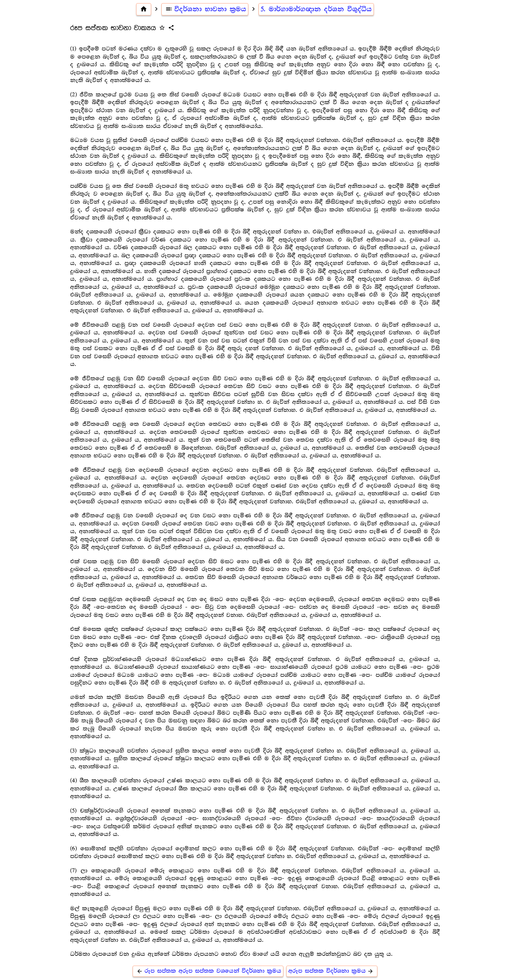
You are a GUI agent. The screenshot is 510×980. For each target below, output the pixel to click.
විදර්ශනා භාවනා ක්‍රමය (205, 9)
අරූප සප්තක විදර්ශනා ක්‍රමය (332, 971)
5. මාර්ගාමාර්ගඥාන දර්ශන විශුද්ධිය (316, 9)
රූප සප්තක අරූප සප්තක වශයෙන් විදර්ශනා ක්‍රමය (208, 971)
